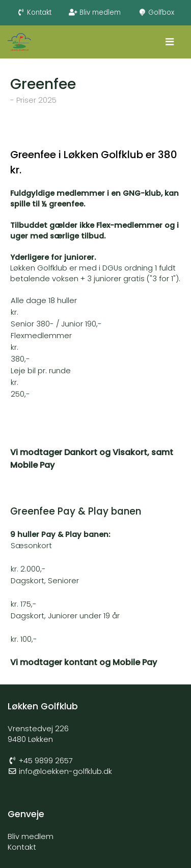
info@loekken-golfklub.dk (65, 771)
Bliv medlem (95, 12)
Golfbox (156, 12)
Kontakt (34, 12)
